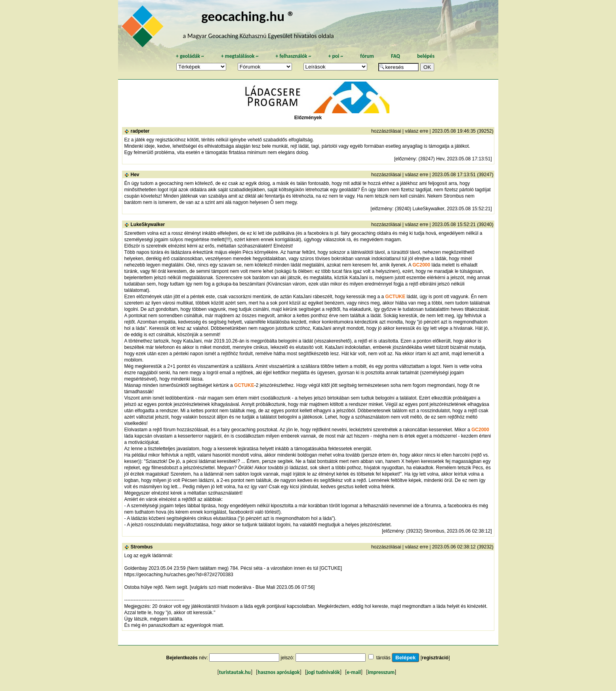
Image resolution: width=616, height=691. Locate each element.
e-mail (354, 672)
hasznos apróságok (278, 672)
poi (336, 56)
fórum (367, 56)
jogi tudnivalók (323, 672)
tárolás (383, 658)
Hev (135, 175)
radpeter (140, 131)
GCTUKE (396, 297)
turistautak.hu (235, 672)
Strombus (142, 547)
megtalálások (240, 56)
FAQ (396, 56)
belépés (426, 56)
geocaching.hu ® (248, 16)
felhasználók (293, 56)
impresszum (381, 672)
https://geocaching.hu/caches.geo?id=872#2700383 (179, 575)
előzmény (405, 159)
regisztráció (435, 658)
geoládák (190, 56)
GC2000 (421, 265)
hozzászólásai (386, 131)
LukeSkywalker (148, 225)
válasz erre (417, 131)
